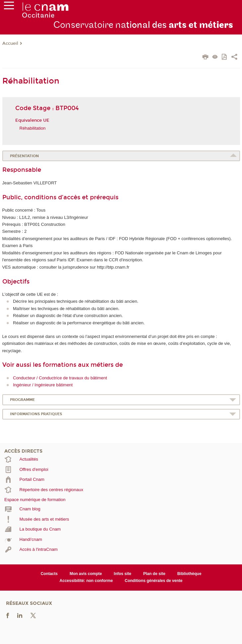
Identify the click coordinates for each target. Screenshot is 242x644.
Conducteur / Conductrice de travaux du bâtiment (60, 378)
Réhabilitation (33, 128)
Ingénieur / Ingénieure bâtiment (43, 385)
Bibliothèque (189, 574)
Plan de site (154, 574)
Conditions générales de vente (154, 581)
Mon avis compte (86, 574)
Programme (22, 400)
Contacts (49, 574)
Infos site (123, 574)
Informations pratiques (36, 414)
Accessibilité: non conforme (86, 581)
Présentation (24, 156)
